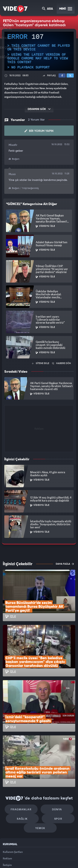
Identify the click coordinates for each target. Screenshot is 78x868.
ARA (48, 9)
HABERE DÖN (61, 363)
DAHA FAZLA (65, 563)
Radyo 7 (21, 854)
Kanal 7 (7, 854)
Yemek (40, 781)
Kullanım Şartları (13, 804)
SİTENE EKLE (40, 363)
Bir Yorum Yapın (39, 131)
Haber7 (65, 854)
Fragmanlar (23, 758)
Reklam (7, 813)
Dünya (55, 758)
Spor (56, 770)
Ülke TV (46, 854)
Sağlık (24, 770)
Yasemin (40, 862)
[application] (39, 51)
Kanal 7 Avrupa (34, 854)
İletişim (7, 821)
